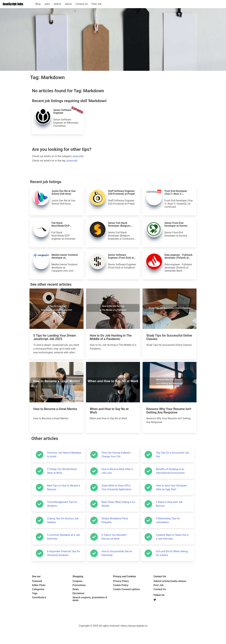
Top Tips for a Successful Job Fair (172, 455)
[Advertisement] (113, 614)
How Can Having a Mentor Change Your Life (116, 455)
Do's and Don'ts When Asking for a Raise (172, 553)
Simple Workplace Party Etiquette (115, 520)
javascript (78, 156)
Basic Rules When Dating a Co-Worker (119, 504)
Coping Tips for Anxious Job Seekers (63, 520)
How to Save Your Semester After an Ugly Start (171, 487)
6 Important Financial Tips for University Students (64, 553)
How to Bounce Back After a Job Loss (117, 471)
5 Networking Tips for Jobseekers (168, 520)
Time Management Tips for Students (62, 504)
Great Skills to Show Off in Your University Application (116, 487)
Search (57, 4)
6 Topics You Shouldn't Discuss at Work (114, 537)
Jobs (47, 4)
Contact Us (82, 4)
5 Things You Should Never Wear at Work (62, 471)
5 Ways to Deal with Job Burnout (169, 504)
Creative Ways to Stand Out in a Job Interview (172, 537)
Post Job (97, 4)
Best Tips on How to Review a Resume (64, 487)
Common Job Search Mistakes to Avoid (64, 455)
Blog (38, 4)
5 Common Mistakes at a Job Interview (63, 537)
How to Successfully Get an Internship (117, 553)
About (68, 4)
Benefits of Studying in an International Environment (170, 471)
